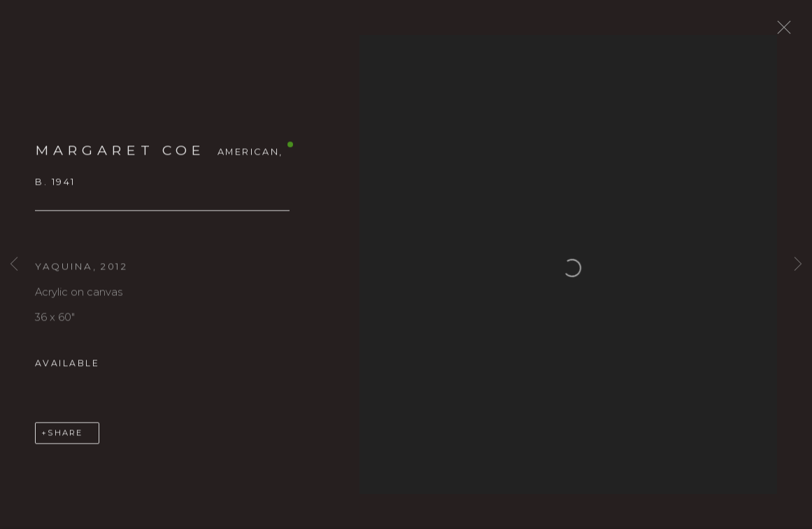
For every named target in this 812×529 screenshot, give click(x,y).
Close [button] (787, 31)
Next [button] (798, 264)
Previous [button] (14, 264)
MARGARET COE (120, 157)
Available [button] (67, 370)
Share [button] (65, 439)
